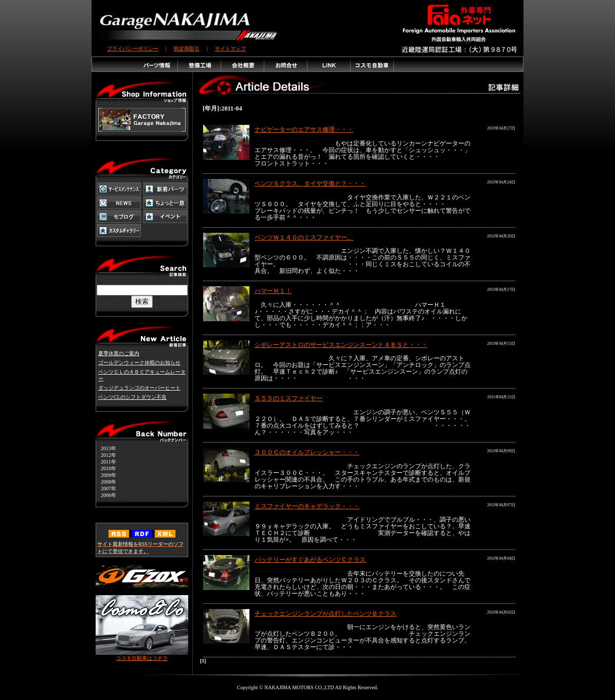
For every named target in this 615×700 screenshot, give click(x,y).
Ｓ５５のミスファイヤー (288, 398)
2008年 (106, 482)
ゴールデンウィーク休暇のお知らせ (139, 363)
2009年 (106, 475)
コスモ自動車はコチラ (142, 656)
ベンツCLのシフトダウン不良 (132, 397)
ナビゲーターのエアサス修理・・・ (304, 130)
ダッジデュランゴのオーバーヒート (139, 388)
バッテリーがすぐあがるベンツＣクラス (310, 560)
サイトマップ (230, 49)
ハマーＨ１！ (273, 291)
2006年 (106, 495)
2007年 (106, 489)
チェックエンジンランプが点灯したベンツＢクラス (325, 614)
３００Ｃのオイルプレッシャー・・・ (307, 452)
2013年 (106, 448)
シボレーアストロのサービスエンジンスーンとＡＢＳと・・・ (341, 345)
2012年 (106, 455)
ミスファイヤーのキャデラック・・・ (307, 506)
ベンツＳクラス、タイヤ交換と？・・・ (310, 183)
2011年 (106, 462)
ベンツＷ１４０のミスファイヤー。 (304, 237)
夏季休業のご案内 (119, 353)
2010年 (106, 468)
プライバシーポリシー (133, 49)
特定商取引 (187, 49)
